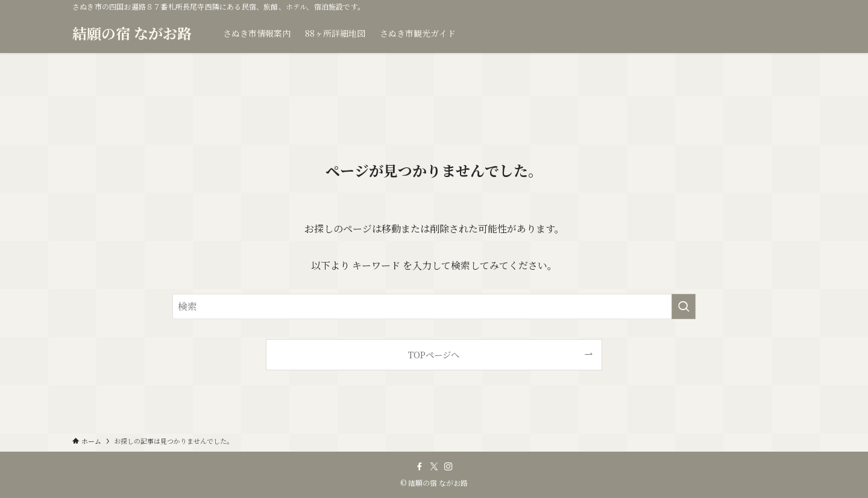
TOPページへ (434, 354)
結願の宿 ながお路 (132, 33)
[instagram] (448, 467)
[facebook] (420, 467)
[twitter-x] (434, 467)
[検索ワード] (434, 307)
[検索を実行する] (684, 307)
